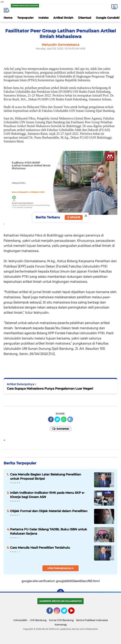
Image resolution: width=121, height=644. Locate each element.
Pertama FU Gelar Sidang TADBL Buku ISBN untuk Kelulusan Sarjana (49, 531)
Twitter (66, 612)
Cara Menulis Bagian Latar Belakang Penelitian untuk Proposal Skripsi (46, 476)
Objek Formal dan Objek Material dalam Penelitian (49, 511)
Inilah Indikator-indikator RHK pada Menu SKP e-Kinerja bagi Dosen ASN (47, 495)
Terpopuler (25, 18)
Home (8, 18)
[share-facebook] (51, 419)
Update (74, 217)
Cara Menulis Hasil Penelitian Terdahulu (40, 548)
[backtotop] (61, 593)
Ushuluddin (20, 620)
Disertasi (85, 18)
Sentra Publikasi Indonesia (92, 620)
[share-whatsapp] (64, 419)
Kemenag (61, 625)
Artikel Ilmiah (63, 18)
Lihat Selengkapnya (61, 568)
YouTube (74, 612)
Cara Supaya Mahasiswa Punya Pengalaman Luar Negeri (50, 388)
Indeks (43, 18)
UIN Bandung (38, 620)
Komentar (61, 428)
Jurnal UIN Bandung (61, 620)
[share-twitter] (57, 419)
